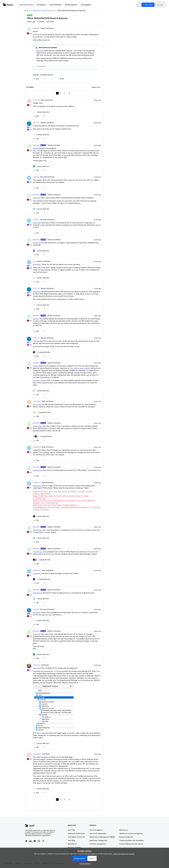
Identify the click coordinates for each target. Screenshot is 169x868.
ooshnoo (36, 177)
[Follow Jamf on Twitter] (26, 841)
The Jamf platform (96, 830)
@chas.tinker (38, 426)
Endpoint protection (126, 837)
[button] (148, 5)
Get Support (42, 5)
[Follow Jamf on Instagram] (39, 841)
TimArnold (37, 100)
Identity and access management (131, 833)
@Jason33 (37, 634)
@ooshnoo (37, 198)
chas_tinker (37, 401)
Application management (98, 840)
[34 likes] (43, 75)
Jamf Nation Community (76, 837)
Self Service (124, 830)
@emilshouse (38, 470)
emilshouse (37, 447)
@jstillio (36, 148)
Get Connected (56, 5)
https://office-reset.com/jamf (80, 368)
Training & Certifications (76, 833)
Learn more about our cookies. (124, 854)
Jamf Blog (71, 840)
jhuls (35, 261)
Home (26, 11)
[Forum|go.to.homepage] (8, 5)
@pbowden (40, 51)
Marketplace (72, 844)
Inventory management (98, 844)
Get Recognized (72, 5)
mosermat (36, 665)
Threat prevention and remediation (132, 840)
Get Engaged (86, 5)
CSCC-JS (36, 123)
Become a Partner (74, 847)
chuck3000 (37, 754)
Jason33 (36, 609)
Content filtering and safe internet (131, 844)
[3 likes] (43, 436)
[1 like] (41, 112)
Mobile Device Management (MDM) (102, 837)
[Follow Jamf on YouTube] (35, 841)
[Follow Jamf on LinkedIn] (31, 841)
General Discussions (27, 5)
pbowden (36, 28)
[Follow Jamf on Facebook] (43, 841)
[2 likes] (42, 352)
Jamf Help (71, 830)
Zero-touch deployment (98, 833)
